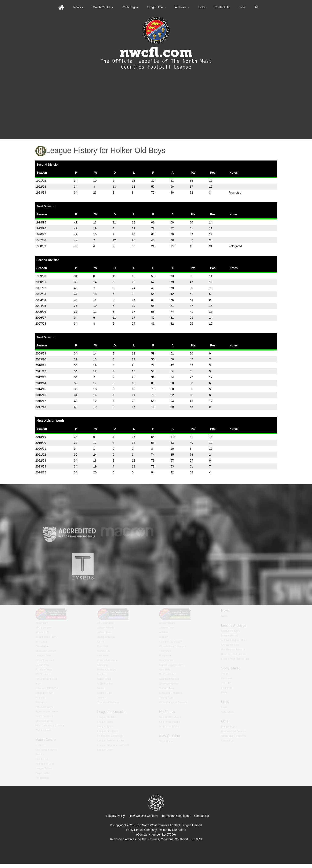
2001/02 (41, 288)
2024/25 (41, 472)
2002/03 (41, 294)
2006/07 (41, 318)
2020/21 (41, 449)
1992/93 (41, 187)
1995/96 (41, 228)
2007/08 (41, 324)
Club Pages (130, 7)
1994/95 (41, 222)
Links (202, 7)
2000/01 (41, 282)
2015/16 (41, 395)
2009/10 (41, 359)
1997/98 (41, 240)
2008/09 (41, 353)
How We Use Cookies (143, 816)
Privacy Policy (115, 816)
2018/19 (41, 437)
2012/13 (41, 377)
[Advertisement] (156, 107)
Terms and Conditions (176, 816)
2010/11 (41, 365)
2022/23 (41, 461)
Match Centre (103, 7)
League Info (157, 7)
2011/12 (41, 371)
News (78, 7)
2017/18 (41, 407)
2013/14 (41, 383)
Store (242, 7)
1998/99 (41, 246)
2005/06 (41, 312)
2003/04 (41, 300)
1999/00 (41, 276)
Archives (182, 7)
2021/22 (41, 455)
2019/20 (41, 443)
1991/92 (41, 181)
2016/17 (41, 401)
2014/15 (41, 389)
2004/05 (41, 306)
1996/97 (41, 234)
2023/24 (41, 466)
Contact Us (222, 7)
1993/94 (41, 193)
